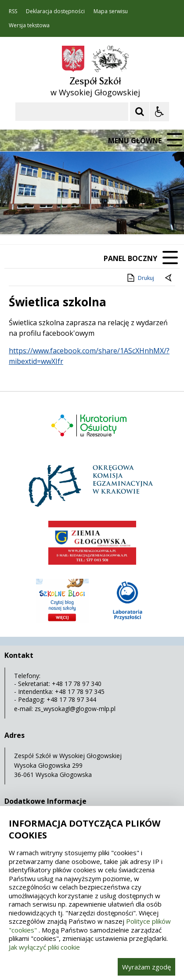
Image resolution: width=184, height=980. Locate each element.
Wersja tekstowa (29, 25)
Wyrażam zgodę (146, 967)
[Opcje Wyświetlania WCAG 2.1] (159, 112)
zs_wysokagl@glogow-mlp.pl (75, 709)
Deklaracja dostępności (55, 11)
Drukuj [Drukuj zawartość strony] (140, 278)
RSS (13, 11)
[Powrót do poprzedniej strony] (169, 278)
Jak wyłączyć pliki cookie (44, 947)
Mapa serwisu (111, 11)
